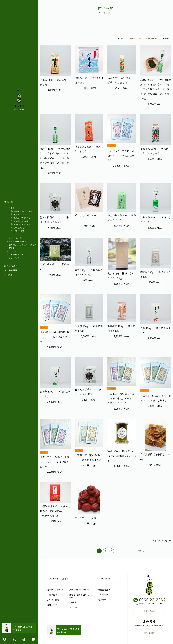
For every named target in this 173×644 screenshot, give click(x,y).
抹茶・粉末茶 (19, 231)
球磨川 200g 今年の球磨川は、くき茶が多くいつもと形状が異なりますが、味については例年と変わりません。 (156, 89)
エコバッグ (13, 251)
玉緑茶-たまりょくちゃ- (23, 211)
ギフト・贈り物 (15, 238)
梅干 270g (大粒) (86, 518)
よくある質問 (11, 270)
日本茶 (12, 208)
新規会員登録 (104, 589)
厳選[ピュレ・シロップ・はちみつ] (23, 245)
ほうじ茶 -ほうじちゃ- (22, 225)
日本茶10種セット (21, 228)
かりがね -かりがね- (21, 221)
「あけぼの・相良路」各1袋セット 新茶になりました (121, 155)
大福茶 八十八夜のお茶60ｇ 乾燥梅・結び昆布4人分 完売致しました (56, 511)
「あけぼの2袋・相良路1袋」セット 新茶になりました (55, 337)
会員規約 (73, 602)
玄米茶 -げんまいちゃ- (22, 218)
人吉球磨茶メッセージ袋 (19, 255)
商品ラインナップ (55, 589)
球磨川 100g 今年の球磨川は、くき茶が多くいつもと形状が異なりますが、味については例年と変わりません (55, 158)
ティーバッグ (14, 258)
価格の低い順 (135, 38)
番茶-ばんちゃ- (19, 215)
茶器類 (12, 248)
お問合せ (9, 275)
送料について (53, 604)
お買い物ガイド (12, 266)
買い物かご (103, 599)
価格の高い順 (151, 38)
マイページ (103, 594)
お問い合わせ (149, 611)
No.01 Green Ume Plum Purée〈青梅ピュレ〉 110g (122, 456)
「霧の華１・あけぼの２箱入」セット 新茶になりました (54, 462)
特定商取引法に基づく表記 (79, 596)
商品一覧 (9, 202)
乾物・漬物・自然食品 (18, 241)
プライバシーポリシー (79, 589)
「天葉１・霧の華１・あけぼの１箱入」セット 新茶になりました (122, 398)
